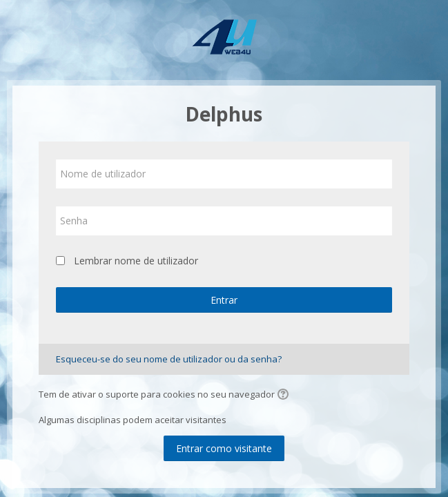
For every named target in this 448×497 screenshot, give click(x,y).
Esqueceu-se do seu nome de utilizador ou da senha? (169, 359)
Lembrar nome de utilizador (136, 261)
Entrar (224, 300)
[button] (285, 396)
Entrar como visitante (224, 448)
